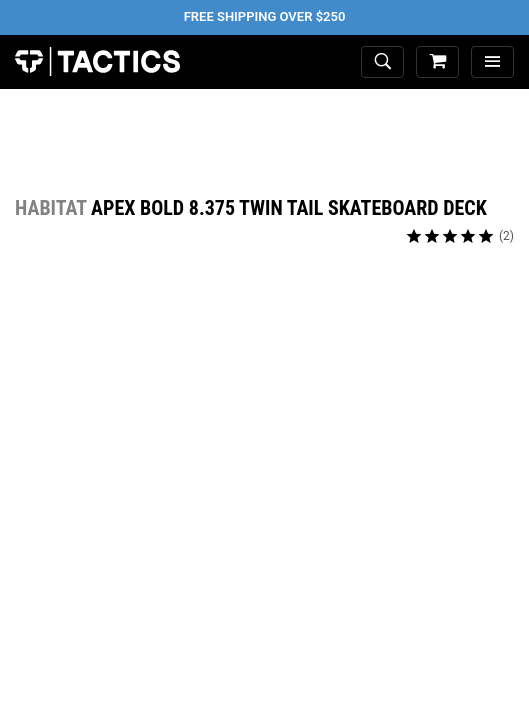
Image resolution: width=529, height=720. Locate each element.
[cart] (437, 62)
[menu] (492, 62)
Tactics (97, 62)
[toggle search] (382, 62)
